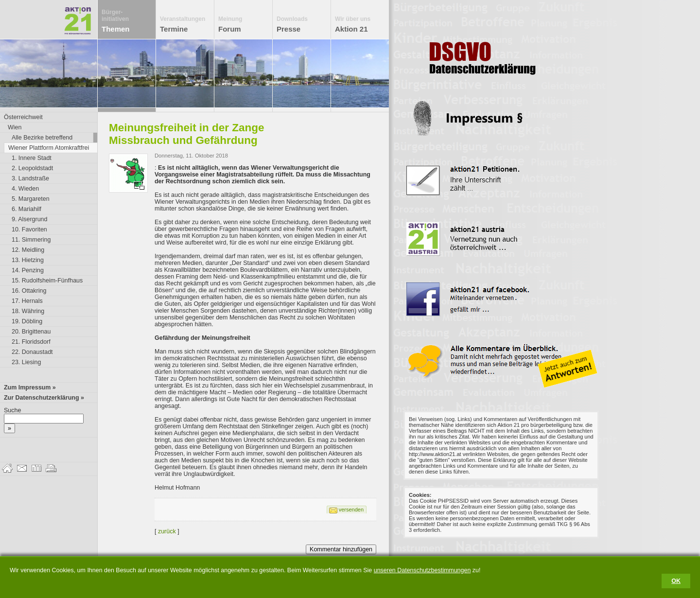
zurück (167, 531)
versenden (351, 510)
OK (676, 581)
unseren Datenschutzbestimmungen (422, 570)
